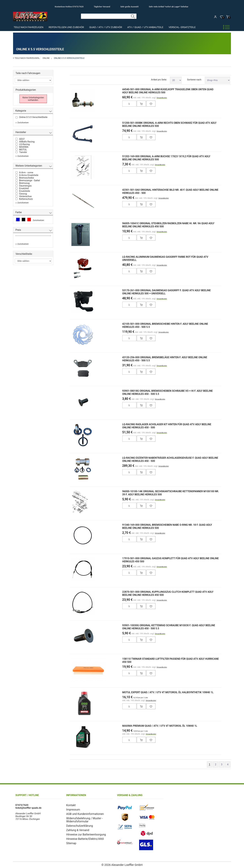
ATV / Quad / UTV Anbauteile (145, 27)
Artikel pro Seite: (159, 80)
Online (46, 58)
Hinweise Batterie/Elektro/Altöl (82, 836)
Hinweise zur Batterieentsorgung (83, 832)
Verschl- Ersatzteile (182, 27)
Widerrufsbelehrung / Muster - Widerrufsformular (82, 819)
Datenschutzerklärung (78, 824)
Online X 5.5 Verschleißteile (69, 58)
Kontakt (70, 805)
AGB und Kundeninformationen (82, 813)
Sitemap (71, 840)
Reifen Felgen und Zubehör (66, 27)
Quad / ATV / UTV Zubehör (106, 27)
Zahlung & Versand (76, 828)
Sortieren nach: (194, 80)
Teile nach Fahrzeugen (29, 27)
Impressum (72, 809)
